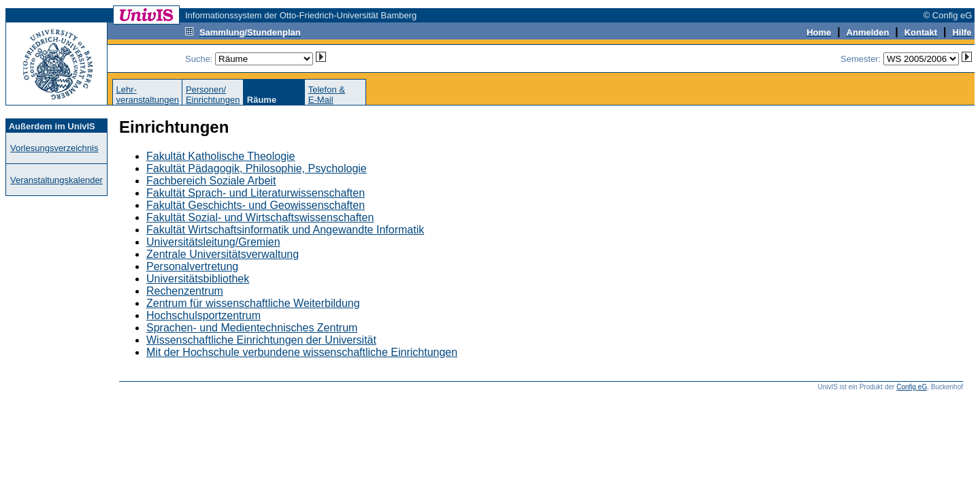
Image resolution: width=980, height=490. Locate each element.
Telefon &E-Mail (327, 95)
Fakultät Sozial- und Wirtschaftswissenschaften (260, 217)
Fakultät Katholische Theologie (221, 156)
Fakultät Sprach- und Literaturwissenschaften (256, 193)
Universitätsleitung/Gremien (213, 242)
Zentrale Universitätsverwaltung (223, 254)
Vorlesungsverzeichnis (54, 148)
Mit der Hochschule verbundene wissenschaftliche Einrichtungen (302, 352)
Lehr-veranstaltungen (147, 95)
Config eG (912, 387)
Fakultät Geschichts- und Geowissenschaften (256, 205)
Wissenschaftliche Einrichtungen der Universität (261, 340)
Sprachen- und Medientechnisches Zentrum (252, 328)
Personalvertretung (192, 266)
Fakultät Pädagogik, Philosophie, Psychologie (257, 168)
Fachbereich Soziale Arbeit (211, 181)
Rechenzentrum (185, 291)
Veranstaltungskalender (56, 180)
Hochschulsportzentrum (203, 315)
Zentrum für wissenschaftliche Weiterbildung (253, 303)
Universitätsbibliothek (198, 279)
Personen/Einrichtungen (213, 95)
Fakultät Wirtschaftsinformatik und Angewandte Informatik (285, 230)
